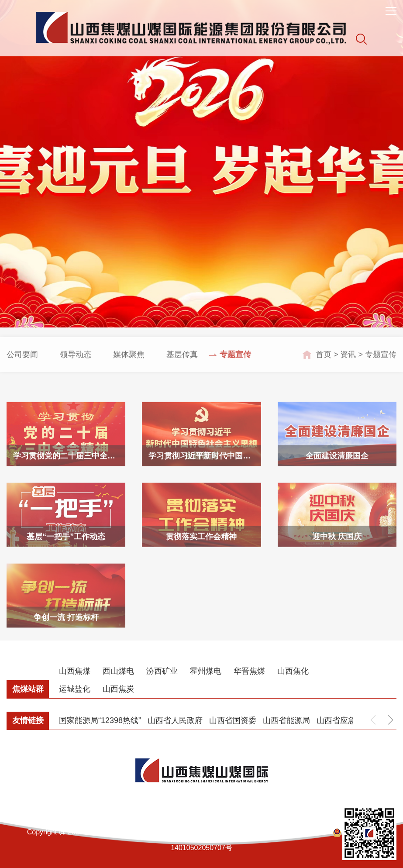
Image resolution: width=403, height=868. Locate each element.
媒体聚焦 (129, 364)
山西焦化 (293, 671)
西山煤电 (118, 671)
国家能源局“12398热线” (100, 720)
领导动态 (76, 364)
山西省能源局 (286, 720)
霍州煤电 (206, 671)
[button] (391, 720)
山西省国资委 (233, 720)
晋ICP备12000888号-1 (290, 832)
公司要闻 (22, 364)
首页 (324, 364)
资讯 (348, 364)
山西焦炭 (118, 689)
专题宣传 (235, 364)
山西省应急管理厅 (348, 720)
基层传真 (182, 364)
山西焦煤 (75, 671)
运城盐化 (75, 689)
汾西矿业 (162, 671)
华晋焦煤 (249, 671)
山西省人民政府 (175, 720)
